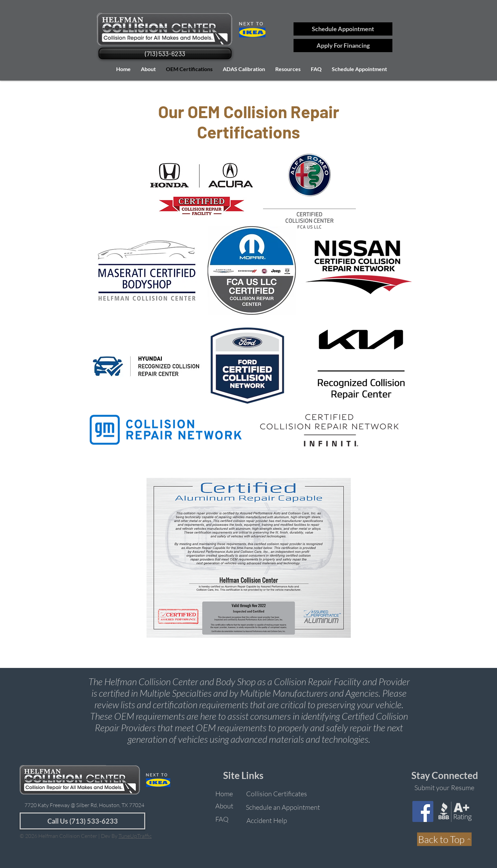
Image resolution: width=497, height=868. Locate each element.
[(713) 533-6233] (165, 53)
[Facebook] (423, 811)
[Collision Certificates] (277, 794)
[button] (288, 69)
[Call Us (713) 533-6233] (82, 821)
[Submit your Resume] (444, 788)
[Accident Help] (267, 820)
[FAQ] (222, 819)
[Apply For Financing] (343, 46)
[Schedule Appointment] (343, 29)
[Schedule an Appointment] (283, 807)
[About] (224, 806)
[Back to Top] (444, 839)
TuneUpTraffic (135, 836)
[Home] (224, 794)
